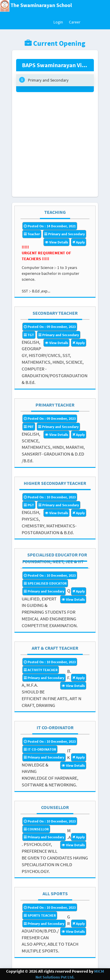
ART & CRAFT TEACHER (55, 648)
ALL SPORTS (55, 893)
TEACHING (55, 212)
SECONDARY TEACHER (55, 313)
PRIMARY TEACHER (55, 405)
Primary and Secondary (44, 80)
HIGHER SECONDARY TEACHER (55, 483)
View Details (56, 242)
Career (75, 22)
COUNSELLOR (55, 807)
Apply (79, 242)
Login (58, 22)
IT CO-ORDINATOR (55, 727)
